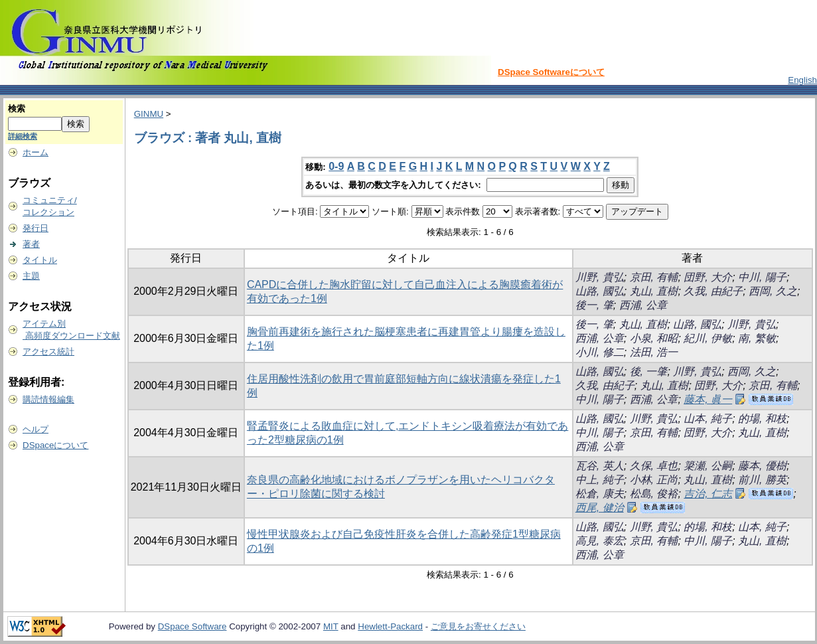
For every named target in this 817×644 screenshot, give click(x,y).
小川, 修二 (600, 352)
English (802, 80)
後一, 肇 (594, 305)
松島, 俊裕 (654, 494)
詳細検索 (23, 136)
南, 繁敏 (757, 338)
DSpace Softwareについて (551, 72)
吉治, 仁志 (708, 494)
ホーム (36, 152)
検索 (17, 109)
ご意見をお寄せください (478, 626)
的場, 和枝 (762, 419)
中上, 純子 (600, 480)
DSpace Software (192, 626)
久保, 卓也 (654, 466)
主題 (31, 276)
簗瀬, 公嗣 (708, 466)
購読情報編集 (48, 399)
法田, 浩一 (654, 352)
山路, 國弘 (600, 291)
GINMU (149, 114)
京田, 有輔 (654, 277)
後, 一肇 (649, 371)
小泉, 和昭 (654, 338)
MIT (331, 626)
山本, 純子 (708, 419)
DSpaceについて (55, 445)
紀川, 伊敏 (708, 338)
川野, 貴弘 (600, 277)
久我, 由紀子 (713, 291)
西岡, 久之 (773, 291)
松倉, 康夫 (600, 494)
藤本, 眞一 (708, 399)
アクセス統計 (48, 352)
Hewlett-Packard (390, 626)
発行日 (36, 228)
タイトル (40, 260)
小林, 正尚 (654, 480)
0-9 (336, 166)
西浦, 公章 (643, 305)
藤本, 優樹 (762, 466)
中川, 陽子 (762, 277)
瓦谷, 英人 (600, 466)
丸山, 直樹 (654, 291)
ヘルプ (36, 429)
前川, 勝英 (762, 480)
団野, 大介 (708, 277)
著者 (31, 244)
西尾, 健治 (600, 508)
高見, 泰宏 (600, 541)
